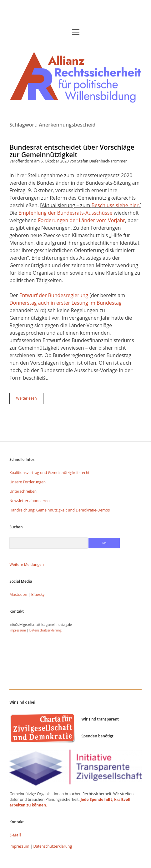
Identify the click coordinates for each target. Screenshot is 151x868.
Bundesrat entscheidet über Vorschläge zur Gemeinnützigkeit (72, 151)
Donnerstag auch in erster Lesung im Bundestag (65, 303)
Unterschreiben (23, 491)
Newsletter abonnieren (30, 501)
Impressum (18, 630)
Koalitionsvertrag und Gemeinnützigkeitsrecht (49, 473)
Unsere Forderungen (28, 482)
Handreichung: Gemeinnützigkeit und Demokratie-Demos (60, 510)
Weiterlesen (30, 400)
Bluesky (38, 594)
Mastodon (18, 594)
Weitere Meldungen (27, 564)
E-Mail (15, 835)
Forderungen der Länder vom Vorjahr (82, 220)
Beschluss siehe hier (115, 205)
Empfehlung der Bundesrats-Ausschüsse (65, 213)
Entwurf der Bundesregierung (54, 295)
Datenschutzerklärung (45, 630)
